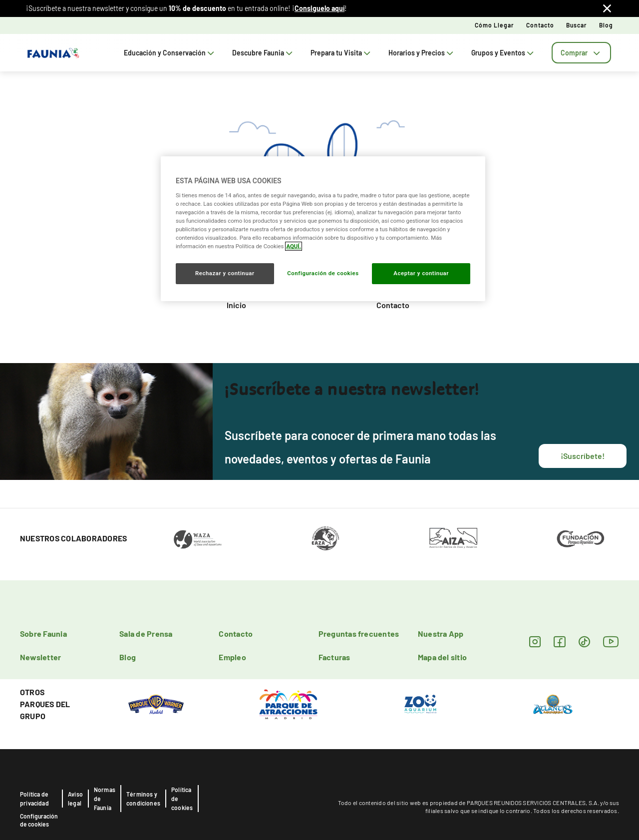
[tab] (581, 53)
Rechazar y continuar (225, 273)
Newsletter (40, 657)
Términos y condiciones (143, 799)
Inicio (236, 305)
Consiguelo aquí (319, 8)
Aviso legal (75, 799)
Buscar (577, 25)
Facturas (334, 657)
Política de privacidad (34, 799)
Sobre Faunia (43, 633)
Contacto (540, 25)
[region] (323, 229)
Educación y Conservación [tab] (170, 53)
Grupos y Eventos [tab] (503, 53)
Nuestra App (441, 633)
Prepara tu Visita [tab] (341, 53)
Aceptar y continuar (421, 273)
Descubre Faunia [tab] (263, 53)
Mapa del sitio (442, 657)
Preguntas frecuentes (359, 633)
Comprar (581, 53)
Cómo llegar (494, 25)
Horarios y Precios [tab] (422, 53)
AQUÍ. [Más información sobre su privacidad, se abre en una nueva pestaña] (294, 246)
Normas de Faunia (105, 799)
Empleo (232, 657)
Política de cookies (182, 799)
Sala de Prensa (146, 633)
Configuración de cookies (39, 820)
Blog (606, 25)
